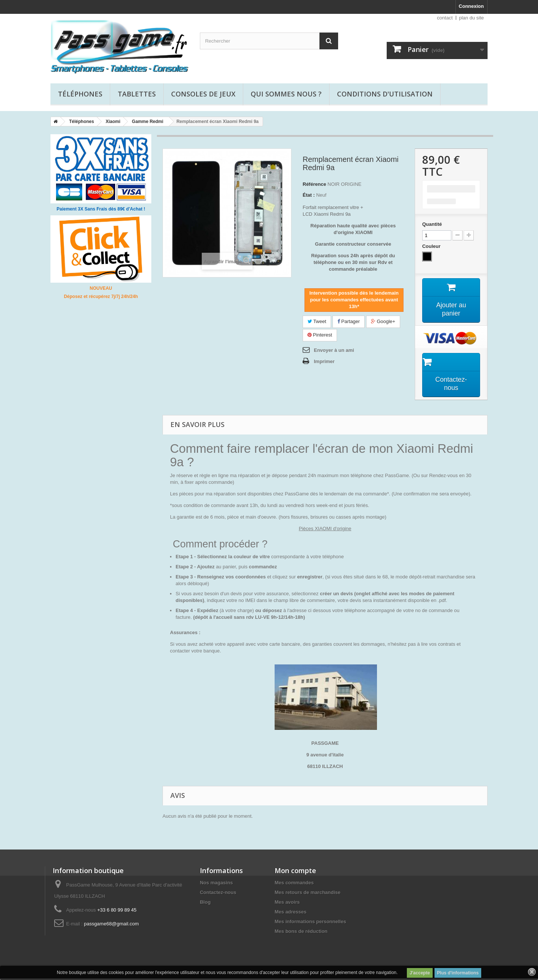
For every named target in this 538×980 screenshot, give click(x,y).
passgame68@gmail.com (112, 925)
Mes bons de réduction (301, 933)
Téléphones (80, 94)
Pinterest (320, 335)
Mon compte (295, 872)
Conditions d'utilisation (385, 94)
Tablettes (137, 94)
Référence (314, 184)
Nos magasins (216, 884)
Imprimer (324, 361)
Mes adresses (290, 913)
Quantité (432, 224)
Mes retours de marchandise (307, 894)
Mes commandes (294, 884)
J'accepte (420, 973)
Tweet (317, 321)
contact (445, 18)
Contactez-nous (218, 894)
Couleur (432, 246)
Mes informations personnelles (310, 923)
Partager (349, 321)
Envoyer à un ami (334, 350)
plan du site (472, 18)
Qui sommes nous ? (286, 94)
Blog (205, 904)
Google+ (383, 321)
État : (309, 195)
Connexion (471, 6)
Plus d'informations (458, 973)
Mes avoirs (287, 904)
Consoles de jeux (203, 94)
